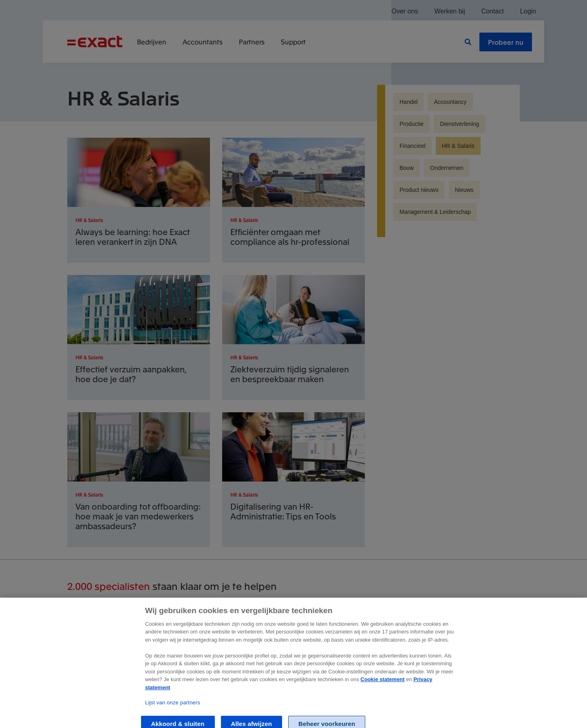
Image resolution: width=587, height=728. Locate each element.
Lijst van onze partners (173, 709)
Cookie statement (382, 686)
